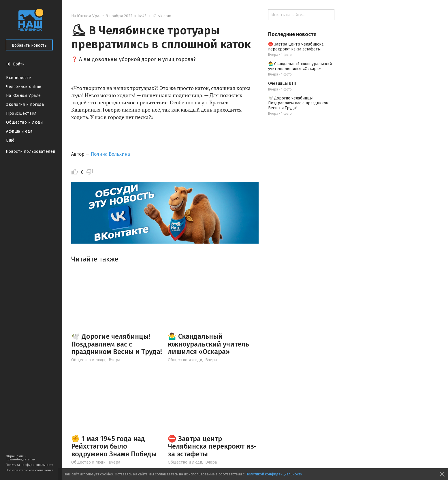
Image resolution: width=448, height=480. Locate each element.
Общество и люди (24, 122)
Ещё (10, 140)
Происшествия (21, 113)
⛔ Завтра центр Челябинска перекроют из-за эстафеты (212, 446)
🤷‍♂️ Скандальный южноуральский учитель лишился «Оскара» (208, 344)
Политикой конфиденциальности (274, 474)
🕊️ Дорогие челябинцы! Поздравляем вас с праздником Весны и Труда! (117, 344)
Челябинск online (24, 87)
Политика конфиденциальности (30, 465)
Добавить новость (29, 45)
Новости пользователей (31, 151)
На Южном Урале (23, 96)
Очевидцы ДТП (282, 83)
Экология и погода (25, 105)
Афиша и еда (19, 131)
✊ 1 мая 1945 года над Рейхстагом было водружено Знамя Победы (114, 446)
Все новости (19, 78)
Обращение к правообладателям (20, 458)
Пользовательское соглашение (30, 470)
